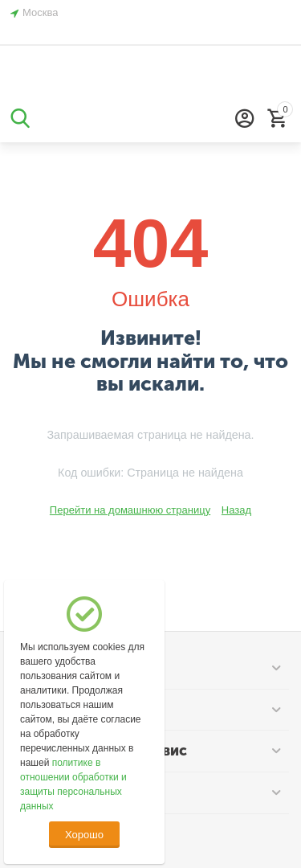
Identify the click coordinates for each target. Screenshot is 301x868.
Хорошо (84, 835)
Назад (236, 510)
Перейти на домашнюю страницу (130, 510)
